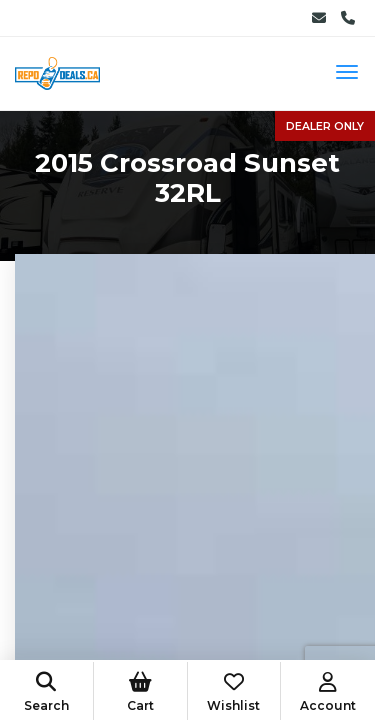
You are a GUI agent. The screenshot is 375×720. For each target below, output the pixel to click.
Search (46, 692)
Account (328, 692)
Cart (140, 692)
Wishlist (234, 692)
